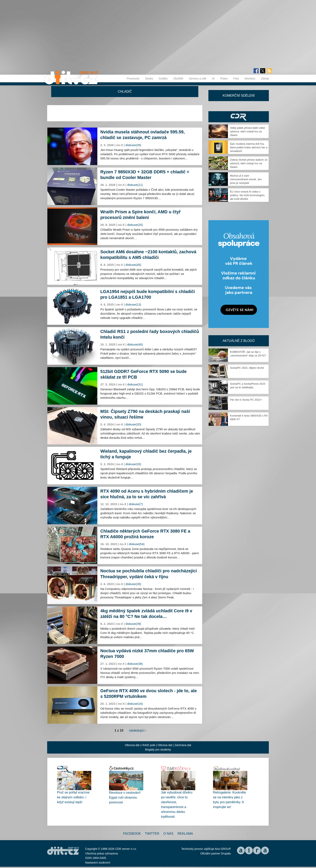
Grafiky (163, 79)
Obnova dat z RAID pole (140, 745)
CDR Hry (239, 117)
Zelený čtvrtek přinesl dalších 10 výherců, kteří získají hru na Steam (249, 163)
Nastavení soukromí (98, 863)
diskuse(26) (133, 145)
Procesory (133, 79)
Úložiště (178, 79)
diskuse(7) (136, 504)
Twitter (152, 834)
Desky (149, 79)
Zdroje (265, 79)
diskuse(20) (133, 424)
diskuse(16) (135, 704)
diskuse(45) (133, 265)
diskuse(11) (135, 185)
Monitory (250, 79)
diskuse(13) (133, 304)
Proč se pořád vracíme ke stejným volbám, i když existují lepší (73, 797)
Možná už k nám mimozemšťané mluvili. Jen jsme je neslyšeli (246, 179)
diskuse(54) (137, 544)
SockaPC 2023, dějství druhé (247, 368)
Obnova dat (165, 745)
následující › (138, 730)
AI (213, 79)
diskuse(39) (133, 624)
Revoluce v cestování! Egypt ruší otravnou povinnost (125, 797)
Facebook (132, 834)
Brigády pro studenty (158, 750)
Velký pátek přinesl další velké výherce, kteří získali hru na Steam (247, 131)
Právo (224, 79)
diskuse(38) (135, 664)
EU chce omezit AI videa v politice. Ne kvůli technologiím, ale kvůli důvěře (248, 195)
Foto (236, 79)
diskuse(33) (133, 464)
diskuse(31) (135, 384)
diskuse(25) (135, 225)
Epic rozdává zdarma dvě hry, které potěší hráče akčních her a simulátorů (249, 147)
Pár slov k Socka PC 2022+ (246, 400)
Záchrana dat (183, 745)
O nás (168, 834)
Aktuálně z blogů (239, 341)
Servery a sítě (197, 79)
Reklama (185, 834)
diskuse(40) (135, 344)
